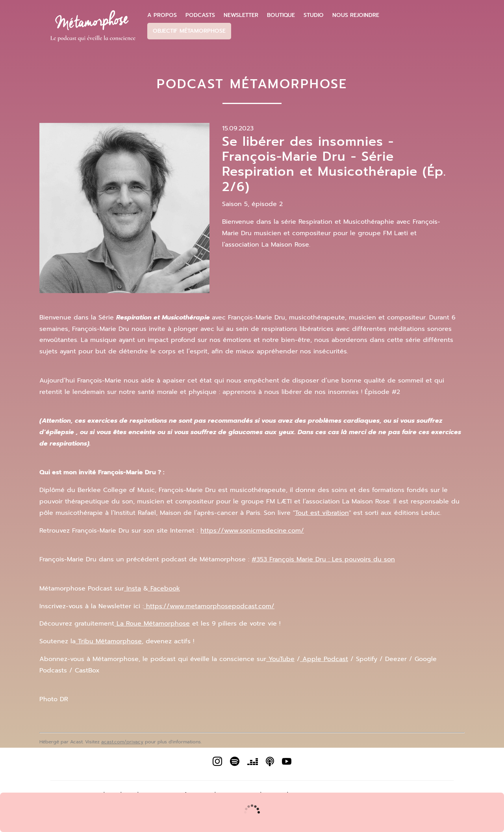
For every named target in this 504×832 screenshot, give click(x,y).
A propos (162, 15)
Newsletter (241, 15)
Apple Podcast (324, 659)
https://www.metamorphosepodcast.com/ (209, 606)
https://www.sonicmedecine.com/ (252, 531)
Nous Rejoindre (356, 15)
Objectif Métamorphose (189, 31)
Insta (132, 589)
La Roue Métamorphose (152, 624)
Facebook (164, 589)
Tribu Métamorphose (109, 641)
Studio (314, 15)
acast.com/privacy (122, 742)
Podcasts (200, 15)
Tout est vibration (322, 513)
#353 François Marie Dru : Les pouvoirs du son (323, 559)
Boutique (281, 15)
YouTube (280, 659)
